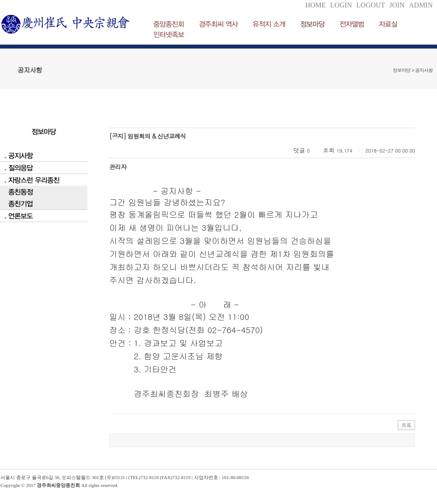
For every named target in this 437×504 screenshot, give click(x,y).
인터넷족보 (169, 34)
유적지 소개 (269, 24)
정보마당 (312, 24)
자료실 (388, 24)
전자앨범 (352, 24)
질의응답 (21, 168)
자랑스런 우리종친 (34, 180)
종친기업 (21, 203)
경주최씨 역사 (218, 24)
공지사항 (21, 155)
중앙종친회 (169, 24)
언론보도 (21, 216)
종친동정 (21, 192)
